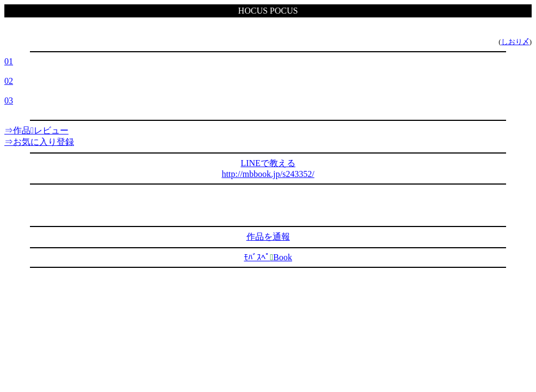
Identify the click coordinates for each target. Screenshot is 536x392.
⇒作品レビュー (36, 130)
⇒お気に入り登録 (39, 142)
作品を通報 (268, 237)
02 (9, 81)
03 (9, 100)
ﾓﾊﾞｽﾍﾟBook (268, 257)
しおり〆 (515, 42)
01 (9, 61)
